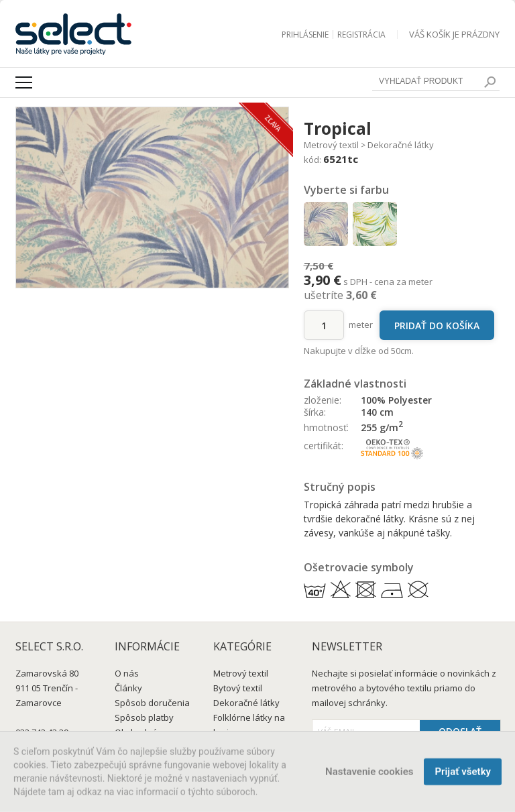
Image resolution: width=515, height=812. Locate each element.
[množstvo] (324, 325)
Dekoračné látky (401, 145)
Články (128, 688)
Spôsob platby (144, 717)
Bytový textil (238, 688)
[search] (490, 82)
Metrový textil (331, 145)
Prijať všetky (463, 774)
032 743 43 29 (42, 732)
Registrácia (361, 35)
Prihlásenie (305, 35)
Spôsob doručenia (152, 703)
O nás (127, 673)
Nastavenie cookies (369, 774)
